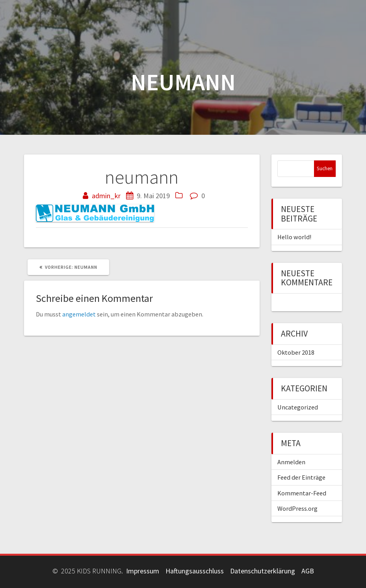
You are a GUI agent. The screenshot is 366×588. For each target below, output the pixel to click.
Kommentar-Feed (302, 493)
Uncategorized (298, 407)
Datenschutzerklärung (263, 571)
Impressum (143, 571)
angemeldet (79, 314)
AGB (308, 571)
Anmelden (291, 462)
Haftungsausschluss (195, 571)
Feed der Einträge (301, 477)
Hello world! (294, 237)
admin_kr (106, 196)
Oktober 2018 (296, 352)
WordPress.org (297, 508)
